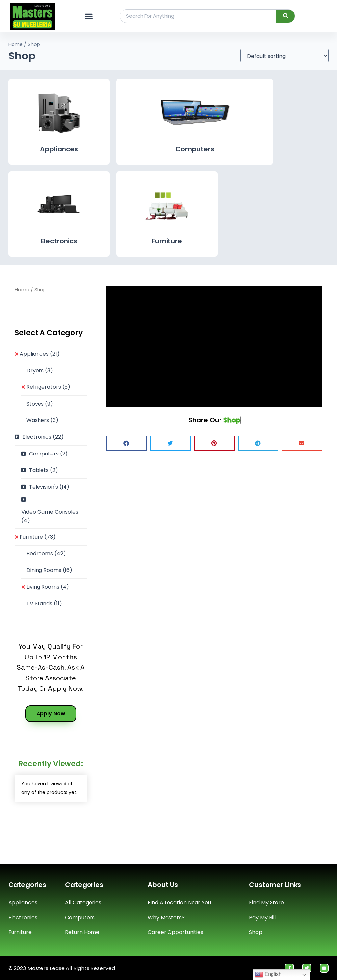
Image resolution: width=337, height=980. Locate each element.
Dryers (40, 371)
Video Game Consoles (50, 516)
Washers (42, 420)
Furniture (167, 241)
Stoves (40, 404)
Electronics (59, 241)
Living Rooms (48, 587)
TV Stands (44, 604)
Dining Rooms (49, 570)
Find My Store (267, 903)
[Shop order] (284, 56)
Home (15, 44)
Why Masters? (166, 917)
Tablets (43, 470)
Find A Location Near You (179, 903)
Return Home (82, 932)
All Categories (83, 903)
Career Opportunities (176, 932)
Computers (195, 149)
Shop (256, 932)
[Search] (285, 16)
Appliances (59, 149)
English (268, 975)
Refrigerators (48, 387)
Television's (49, 487)
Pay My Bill (262, 917)
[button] (89, 16)
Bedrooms (46, 554)
